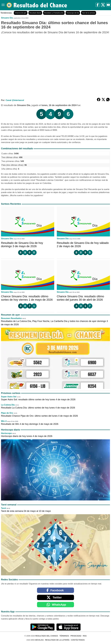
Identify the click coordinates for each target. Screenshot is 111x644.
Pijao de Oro (7, 413)
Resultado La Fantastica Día (54, 13)
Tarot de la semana (89, 13)
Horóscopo (6, 433)
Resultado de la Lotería (57, 640)
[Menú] (3, 4)
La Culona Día (8, 405)
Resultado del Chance (47, 636)
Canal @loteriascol (15, 100)
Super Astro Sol (9, 397)
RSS (85, 636)
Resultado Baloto (35, 13)
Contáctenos (78, 640)
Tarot (4, 508)
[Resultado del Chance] (37, 5)
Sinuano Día (7, 18)
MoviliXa (39, 640)
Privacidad (76, 636)
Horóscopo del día (73, 13)
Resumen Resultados (11, 318)
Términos (64, 636)
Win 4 (4, 421)
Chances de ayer (21, 13)
